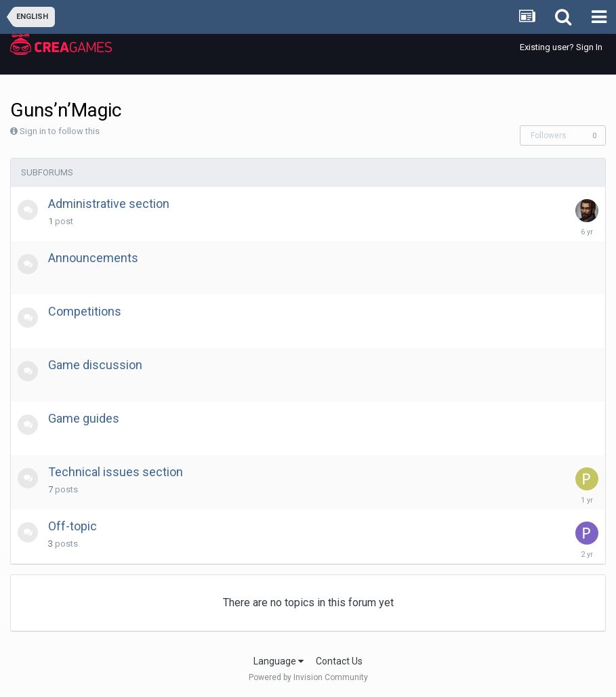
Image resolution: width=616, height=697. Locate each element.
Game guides (84, 418)
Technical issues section (116, 472)
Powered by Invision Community (308, 677)
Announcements (93, 258)
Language (279, 661)
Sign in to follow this (60, 131)
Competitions (85, 311)
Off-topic (73, 526)
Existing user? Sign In (561, 47)
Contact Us (339, 661)
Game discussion (95, 365)
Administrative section (109, 204)
